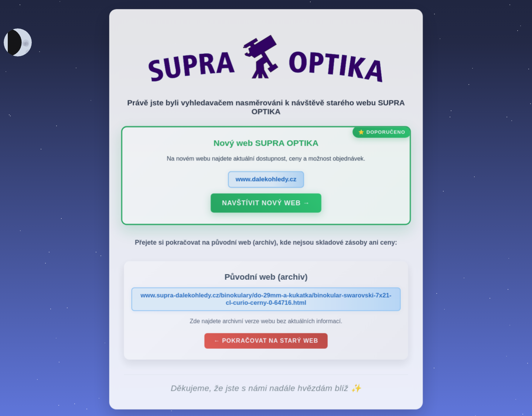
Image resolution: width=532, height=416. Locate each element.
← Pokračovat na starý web (266, 342)
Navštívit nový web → (266, 204)
